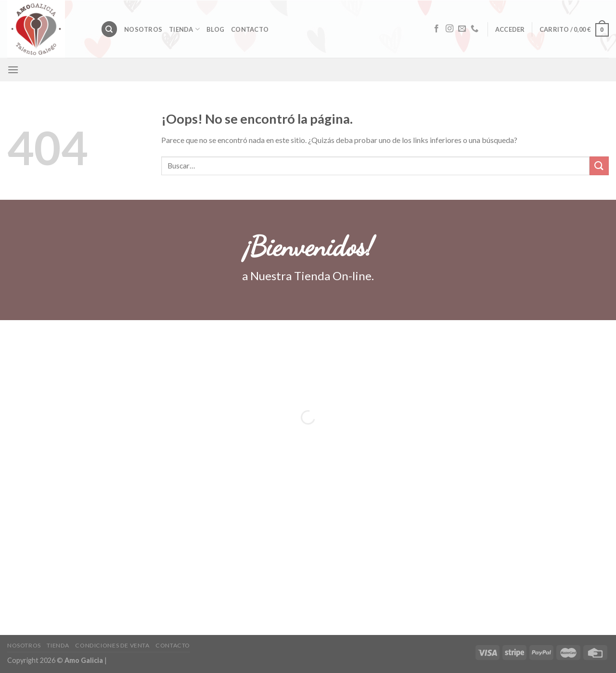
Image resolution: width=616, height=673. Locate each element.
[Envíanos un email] (462, 29)
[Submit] (599, 166)
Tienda (184, 29)
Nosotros (143, 29)
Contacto (250, 29)
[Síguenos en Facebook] (436, 29)
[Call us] (475, 29)
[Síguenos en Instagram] (449, 29)
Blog (215, 29)
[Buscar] (109, 29)
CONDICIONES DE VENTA (112, 645)
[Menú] (13, 70)
